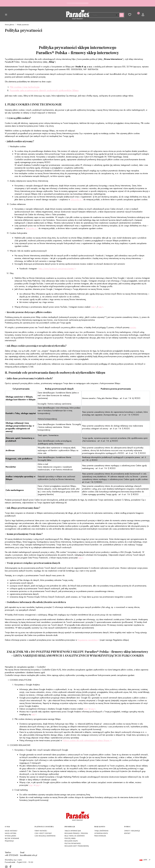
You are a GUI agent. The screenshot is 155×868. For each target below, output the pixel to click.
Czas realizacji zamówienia (45, 836)
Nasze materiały (11, 831)
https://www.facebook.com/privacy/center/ (56, 269)
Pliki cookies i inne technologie (25, 87)
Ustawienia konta (101, 833)
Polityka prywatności (73, 843)
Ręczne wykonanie (12, 838)
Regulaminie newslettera (87, 640)
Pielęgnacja (9, 841)
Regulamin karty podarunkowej (77, 846)
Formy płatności (41, 831)
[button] (6, 15)
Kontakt (127, 833)
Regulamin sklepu (71, 841)
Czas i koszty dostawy (43, 833)
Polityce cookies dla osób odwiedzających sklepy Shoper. (86, 740)
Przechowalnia (100, 836)
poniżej (133, 327)
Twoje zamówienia (101, 831)
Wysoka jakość (10, 836)
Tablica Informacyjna (73, 831)
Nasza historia (11, 833)
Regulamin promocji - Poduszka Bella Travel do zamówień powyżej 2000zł (76, 836)
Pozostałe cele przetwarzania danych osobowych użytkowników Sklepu (44, 90)
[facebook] (10, 867)
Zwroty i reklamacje (132, 831)
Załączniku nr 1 (77, 200)
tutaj (93, 307)
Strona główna (9, 25)
